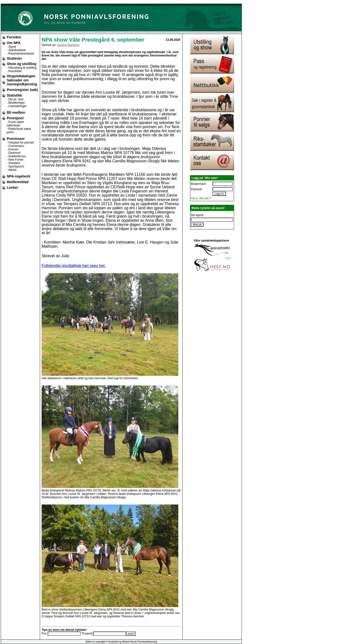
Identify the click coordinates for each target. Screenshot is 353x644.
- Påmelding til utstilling (22, 68)
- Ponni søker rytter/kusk (15, 124)
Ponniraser (16, 139)
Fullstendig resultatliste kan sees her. (74, 266)
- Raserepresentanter (20, 54)
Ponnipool (15, 118)
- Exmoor (13, 149)
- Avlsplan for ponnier (20, 143)
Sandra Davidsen (68, 45)
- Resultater (14, 71)
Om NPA (14, 43)
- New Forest (15, 160)
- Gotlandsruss (16, 156)
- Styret (11, 47)
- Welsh (11, 170)
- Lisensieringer (17, 106)
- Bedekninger (16, 103)
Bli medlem (16, 112)
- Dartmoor (14, 153)
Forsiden (14, 37)
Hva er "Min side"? (201, 198)
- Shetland (13, 163)
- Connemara (15, 146)
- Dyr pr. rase (15, 99)
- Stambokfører (16, 50)
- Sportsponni (15, 167)
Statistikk (14, 95)
